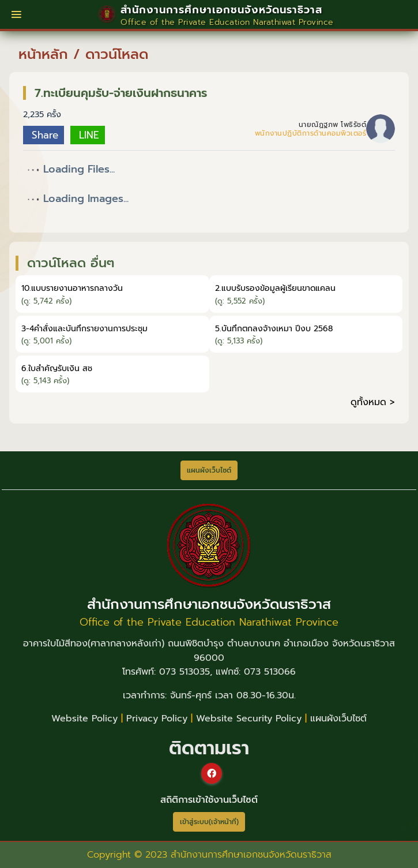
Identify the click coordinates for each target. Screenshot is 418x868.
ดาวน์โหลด (117, 54)
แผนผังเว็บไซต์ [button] (209, 470)
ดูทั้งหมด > (373, 402)
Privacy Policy (157, 719)
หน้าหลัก (43, 54)
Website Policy (84, 719)
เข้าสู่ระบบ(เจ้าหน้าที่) (209, 822)
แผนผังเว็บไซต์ (338, 719)
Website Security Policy (249, 719)
